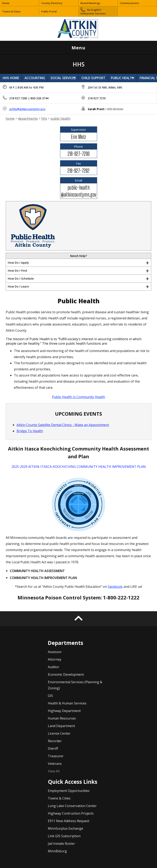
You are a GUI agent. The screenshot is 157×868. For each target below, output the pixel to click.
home (10, 118)
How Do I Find (17, 271)
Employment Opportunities (69, 791)
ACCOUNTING (35, 78)
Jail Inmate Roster (61, 844)
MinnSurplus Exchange (66, 828)
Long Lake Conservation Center (72, 806)
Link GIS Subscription (64, 836)
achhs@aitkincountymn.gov (27, 109)
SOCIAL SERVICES (63, 78)
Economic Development (66, 674)
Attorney (55, 659)
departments (28, 118)
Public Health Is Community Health (78, 397)
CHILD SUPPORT (93, 78)
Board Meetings (90, 3)
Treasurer (56, 756)
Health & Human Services (67, 703)
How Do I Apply (18, 263)
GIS (50, 696)
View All (54, 771)
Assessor (55, 652)
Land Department (61, 726)
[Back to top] (78, 619)
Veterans (55, 764)
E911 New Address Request (69, 821)
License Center (59, 733)
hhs (44, 118)
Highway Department (64, 711)
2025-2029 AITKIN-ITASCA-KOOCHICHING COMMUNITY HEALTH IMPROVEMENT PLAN (79, 467)
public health (60, 118)
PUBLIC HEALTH (122, 78)
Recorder (55, 741)
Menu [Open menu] (112, 48)
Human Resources (62, 718)
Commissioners (129, 3)
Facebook (115, 587)
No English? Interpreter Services (93, 11)
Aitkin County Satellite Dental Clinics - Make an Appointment (63, 425)
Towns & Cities (11, 11)
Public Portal (49, 11)
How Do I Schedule (21, 278)
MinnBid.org (57, 851)
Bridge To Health (30, 431)
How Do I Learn (18, 286)
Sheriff (53, 748)
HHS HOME (11, 78)
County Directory (52, 3)
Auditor (54, 667)
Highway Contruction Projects (71, 813)
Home (6, 3)
